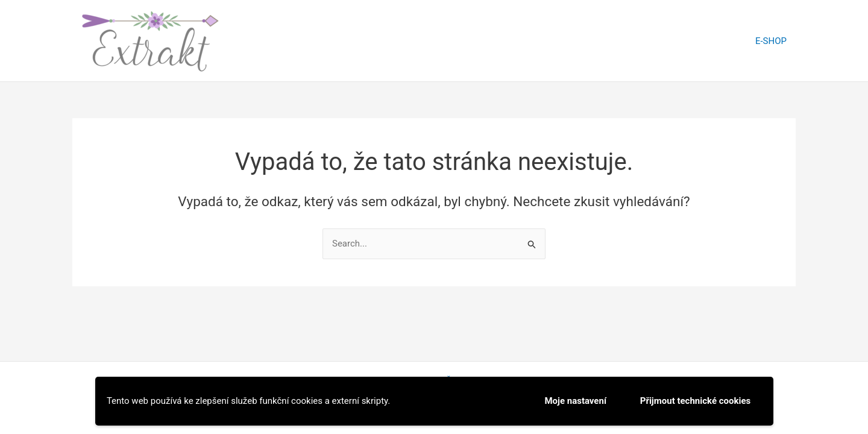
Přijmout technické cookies (696, 401)
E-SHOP (771, 41)
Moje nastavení (575, 401)
